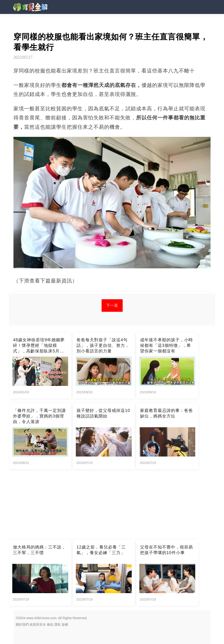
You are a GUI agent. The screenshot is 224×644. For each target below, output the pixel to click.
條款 (50, 624)
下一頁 (112, 305)
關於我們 (22, 624)
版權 (65, 624)
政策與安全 (38, 624)
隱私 (58, 624)
